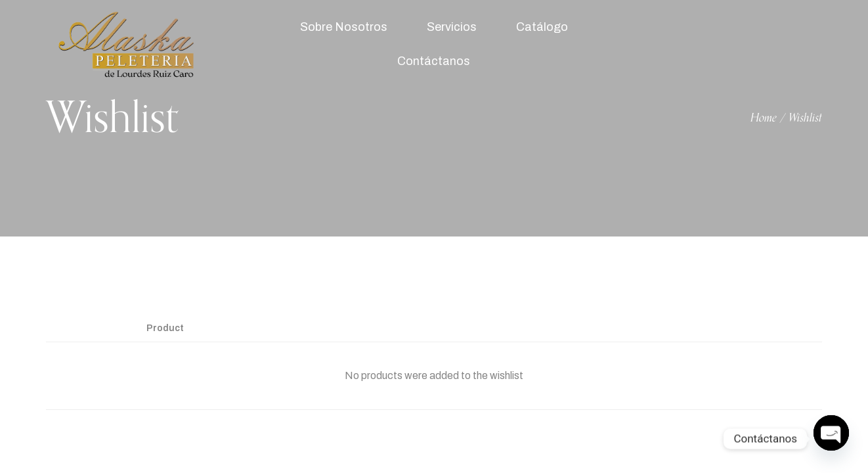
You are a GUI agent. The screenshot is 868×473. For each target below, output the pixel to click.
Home (764, 118)
